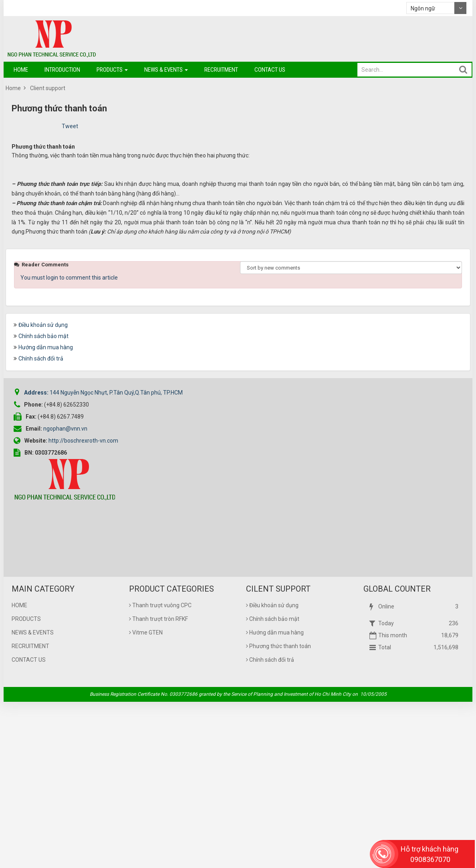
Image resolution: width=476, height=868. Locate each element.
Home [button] (21, 70)
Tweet (70, 126)
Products (26, 785)
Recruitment (30, 812)
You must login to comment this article (69, 444)
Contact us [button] (270, 70)
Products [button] (112, 72)
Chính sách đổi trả (41, 525)
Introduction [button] (62, 70)
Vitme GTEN (146, 799)
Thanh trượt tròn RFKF (158, 785)
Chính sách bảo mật (43, 502)
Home (19, 771)
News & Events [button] (166, 72)
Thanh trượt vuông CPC (160, 771)
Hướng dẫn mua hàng (46, 514)
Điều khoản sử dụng (43, 491)
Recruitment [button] (221, 70)
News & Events (33, 799)
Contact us (29, 826)
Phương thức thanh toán (278, 812)
